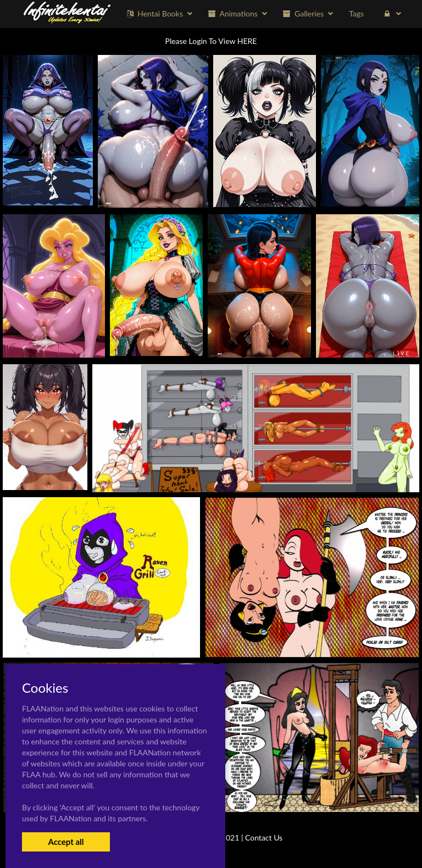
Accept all (66, 842)
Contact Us (264, 838)
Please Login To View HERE (211, 41)
